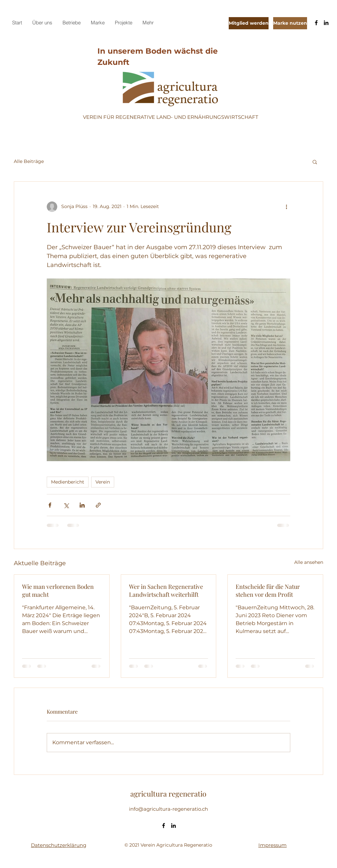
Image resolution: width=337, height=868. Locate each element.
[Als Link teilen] (98, 505)
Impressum (272, 845)
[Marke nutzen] (290, 23)
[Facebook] (316, 23)
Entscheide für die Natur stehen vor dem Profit (268, 591)
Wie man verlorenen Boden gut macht (58, 591)
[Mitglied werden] (249, 23)
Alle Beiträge (29, 161)
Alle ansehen (309, 562)
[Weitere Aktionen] (286, 207)
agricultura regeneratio (168, 794)
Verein (103, 482)
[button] (315, 162)
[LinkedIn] (326, 23)
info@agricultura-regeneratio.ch (168, 809)
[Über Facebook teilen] (50, 505)
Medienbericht (68, 482)
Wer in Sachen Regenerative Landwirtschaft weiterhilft (166, 591)
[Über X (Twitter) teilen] (66, 505)
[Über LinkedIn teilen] (82, 505)
